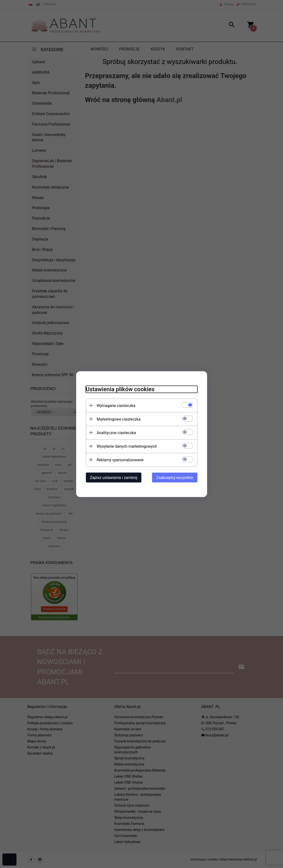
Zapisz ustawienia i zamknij (114, 477)
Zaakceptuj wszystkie (175, 477)
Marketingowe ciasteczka (119, 419)
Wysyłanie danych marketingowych (127, 446)
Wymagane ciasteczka (116, 405)
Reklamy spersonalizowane (120, 460)
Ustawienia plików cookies (120, 389)
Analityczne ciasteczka (116, 433)
